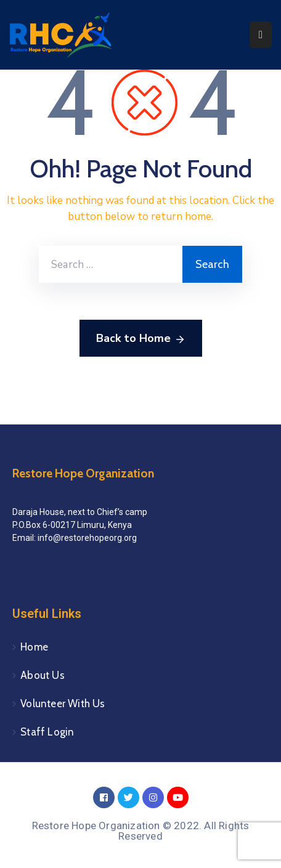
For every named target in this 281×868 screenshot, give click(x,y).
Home (34, 647)
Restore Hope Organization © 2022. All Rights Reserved (141, 831)
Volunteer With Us (63, 704)
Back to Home (141, 339)
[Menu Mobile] (261, 35)
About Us (43, 675)
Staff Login (47, 732)
